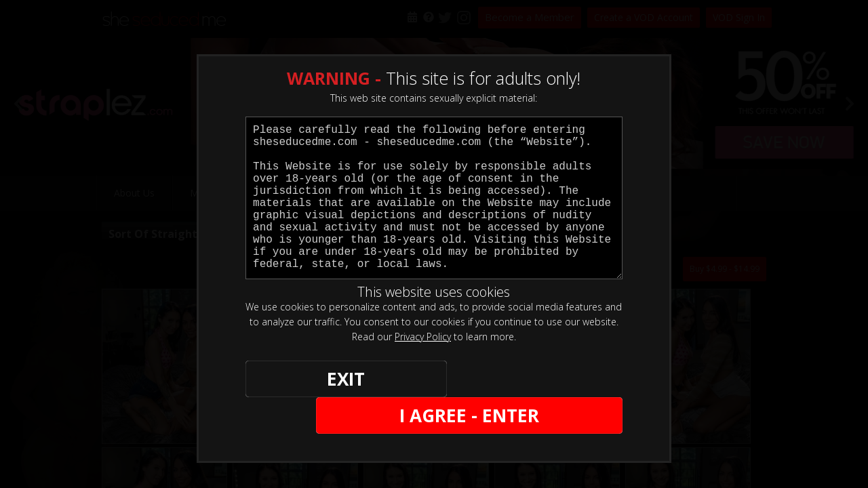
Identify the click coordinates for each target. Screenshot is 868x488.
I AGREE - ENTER (490, 381)
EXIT (293, 381)
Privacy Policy (423, 337)
